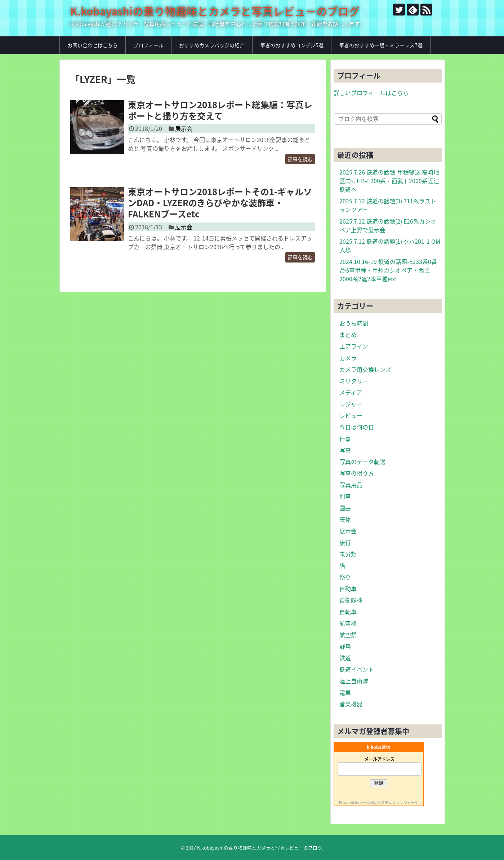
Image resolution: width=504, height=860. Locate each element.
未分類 (348, 554)
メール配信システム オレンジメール (389, 802)
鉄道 (345, 658)
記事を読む (300, 159)
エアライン (354, 346)
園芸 (345, 508)
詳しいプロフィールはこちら (371, 93)
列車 (345, 496)
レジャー (351, 404)
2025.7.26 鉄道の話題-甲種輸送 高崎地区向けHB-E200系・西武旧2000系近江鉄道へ (389, 181)
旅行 (345, 542)
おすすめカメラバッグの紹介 (212, 45)
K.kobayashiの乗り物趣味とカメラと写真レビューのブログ (215, 11)
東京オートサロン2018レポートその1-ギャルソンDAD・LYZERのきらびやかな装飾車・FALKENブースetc (220, 203)
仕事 (345, 438)
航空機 (348, 623)
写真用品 (351, 485)
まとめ (348, 335)
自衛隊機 (351, 600)
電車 (345, 692)
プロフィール (148, 45)
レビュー (351, 415)
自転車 (348, 612)
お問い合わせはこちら (93, 45)
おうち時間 (354, 323)
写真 (345, 450)
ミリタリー (354, 381)
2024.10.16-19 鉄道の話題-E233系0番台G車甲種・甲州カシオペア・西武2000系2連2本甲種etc (388, 270)
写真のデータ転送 (362, 462)
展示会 (184, 128)
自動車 (348, 588)
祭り (345, 577)
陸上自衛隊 (354, 681)
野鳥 (345, 646)
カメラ (348, 358)
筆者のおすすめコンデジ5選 (292, 45)
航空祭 (348, 635)
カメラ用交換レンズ (365, 369)
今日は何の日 (357, 427)
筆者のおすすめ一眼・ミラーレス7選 (381, 45)
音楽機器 (351, 704)
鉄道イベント (357, 669)
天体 (345, 519)
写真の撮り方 (357, 473)
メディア (351, 392)
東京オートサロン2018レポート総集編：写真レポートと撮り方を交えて (220, 110)
